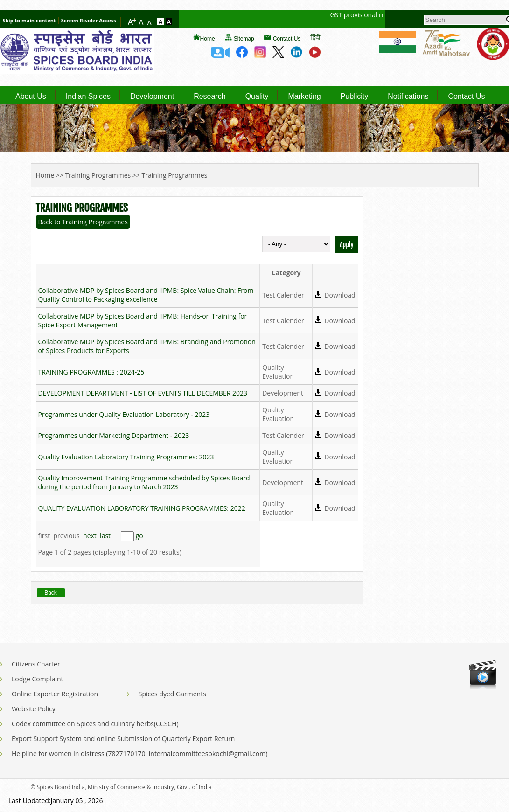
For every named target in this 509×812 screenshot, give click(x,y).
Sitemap (244, 39)
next (90, 536)
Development (152, 97)
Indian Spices (88, 97)
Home (208, 39)
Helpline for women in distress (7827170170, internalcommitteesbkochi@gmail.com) (139, 753)
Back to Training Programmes (83, 222)
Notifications (408, 97)
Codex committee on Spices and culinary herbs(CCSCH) (95, 724)
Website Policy (34, 709)
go (139, 536)
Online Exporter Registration (55, 694)
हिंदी (315, 37)
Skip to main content (29, 20)
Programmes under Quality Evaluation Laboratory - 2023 (124, 414)
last (105, 536)
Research (209, 97)
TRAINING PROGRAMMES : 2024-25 (91, 372)
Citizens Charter (36, 664)
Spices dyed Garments (172, 694)
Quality (257, 97)
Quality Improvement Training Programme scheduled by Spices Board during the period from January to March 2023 (144, 482)
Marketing (304, 97)
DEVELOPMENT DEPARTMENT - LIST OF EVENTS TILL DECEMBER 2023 (143, 393)
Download (340, 295)
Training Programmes (98, 175)
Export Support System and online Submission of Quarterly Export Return (123, 739)
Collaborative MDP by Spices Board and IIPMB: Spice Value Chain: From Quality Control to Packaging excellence (146, 295)
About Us (31, 97)
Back (51, 593)
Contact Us (287, 39)
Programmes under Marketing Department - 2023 (114, 435)
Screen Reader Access (89, 20)
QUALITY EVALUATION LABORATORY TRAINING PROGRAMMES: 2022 (142, 508)
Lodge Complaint (38, 679)
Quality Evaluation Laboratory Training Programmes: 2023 (126, 457)
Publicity (355, 97)
